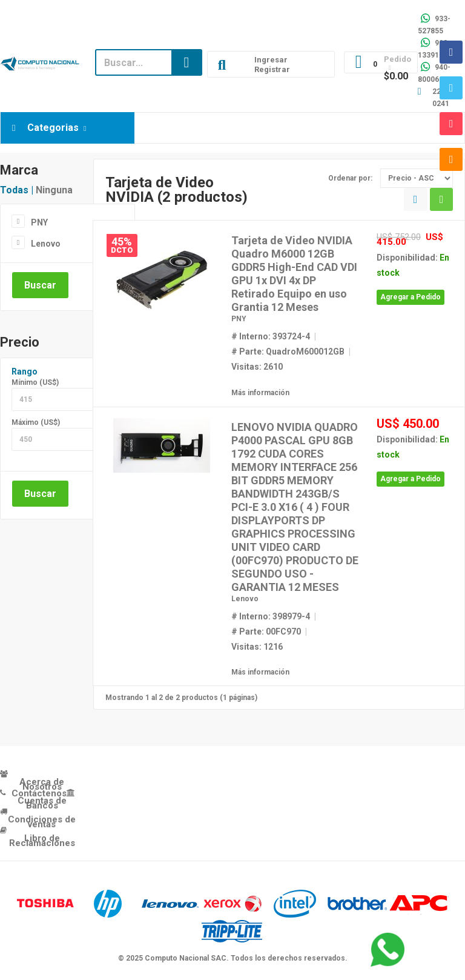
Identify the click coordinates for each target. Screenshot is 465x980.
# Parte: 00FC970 (266, 632)
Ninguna (54, 190)
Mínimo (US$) (35, 382)
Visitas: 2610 (257, 367)
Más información (260, 393)
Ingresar (271, 60)
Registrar (272, 69)
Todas (14, 190)
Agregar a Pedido (411, 297)
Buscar (40, 285)
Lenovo (46, 244)
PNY (39, 222)
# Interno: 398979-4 (271, 616)
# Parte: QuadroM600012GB (288, 352)
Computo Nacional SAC (186, 958)
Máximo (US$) (36, 422)
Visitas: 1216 (257, 647)
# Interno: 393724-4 (271, 336)
